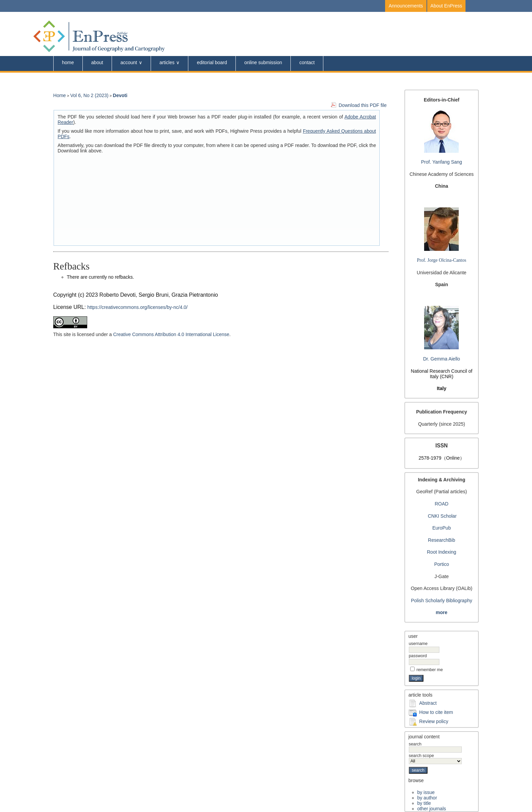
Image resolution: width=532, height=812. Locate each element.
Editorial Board (212, 62)
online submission (263, 62)
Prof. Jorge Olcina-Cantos (442, 260)
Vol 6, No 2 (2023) (89, 95)
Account (129, 62)
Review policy (434, 721)
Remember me (430, 670)
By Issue (426, 792)
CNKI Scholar (442, 516)
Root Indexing (441, 552)
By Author (427, 798)
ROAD (441, 504)
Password (418, 656)
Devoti (120, 95)
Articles (167, 62)
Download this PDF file (363, 105)
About (97, 62)
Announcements (406, 6)
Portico (442, 564)
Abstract (428, 703)
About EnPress (446, 6)
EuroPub (441, 528)
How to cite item (436, 712)
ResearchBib (441, 540)
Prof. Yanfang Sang (442, 162)
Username (418, 644)
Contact (307, 62)
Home (68, 62)
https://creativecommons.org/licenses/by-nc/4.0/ (137, 307)
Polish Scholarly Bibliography (442, 601)
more (441, 612)
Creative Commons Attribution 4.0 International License (171, 334)
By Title (424, 803)
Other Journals (432, 809)
